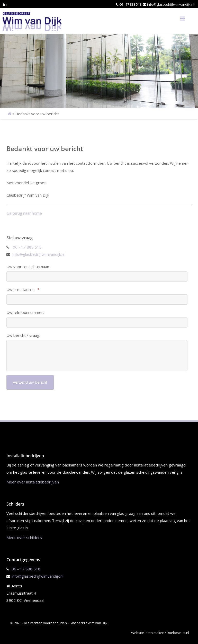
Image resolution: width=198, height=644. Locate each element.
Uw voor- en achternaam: (29, 267)
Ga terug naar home (24, 213)
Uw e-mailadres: (23, 290)
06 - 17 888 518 (130, 4)
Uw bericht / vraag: (23, 335)
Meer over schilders (24, 537)
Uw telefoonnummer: (25, 312)
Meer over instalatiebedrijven (33, 482)
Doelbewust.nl (178, 633)
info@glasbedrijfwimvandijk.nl (171, 4)
